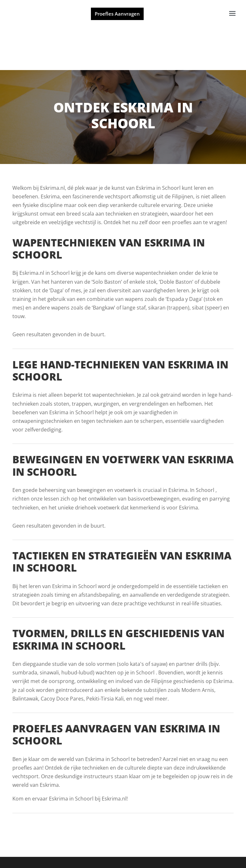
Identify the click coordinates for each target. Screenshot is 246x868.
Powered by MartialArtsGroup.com (102, 853)
